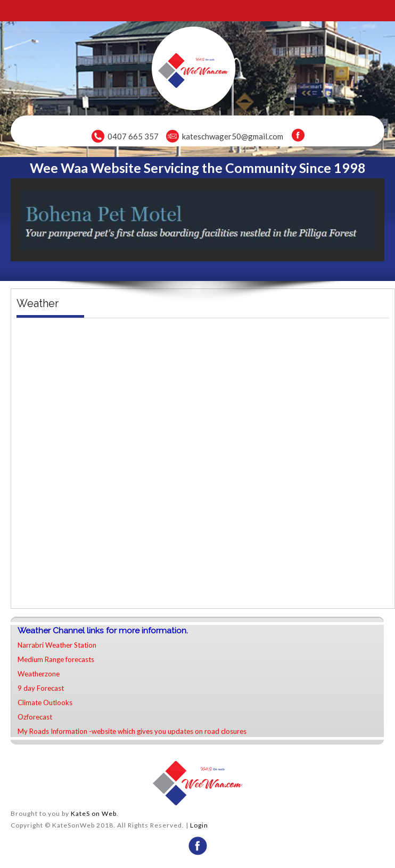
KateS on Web (94, 813)
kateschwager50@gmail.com (233, 136)
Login (199, 825)
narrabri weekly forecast (203, 598)
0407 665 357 (133, 136)
